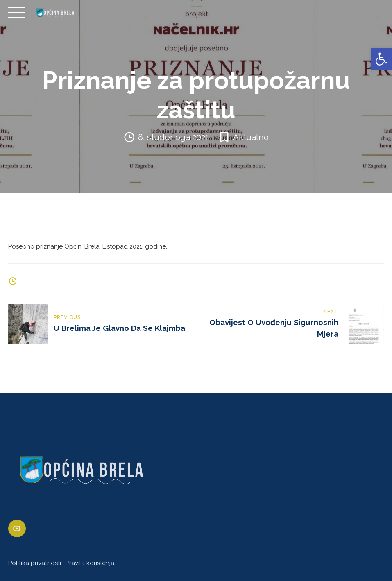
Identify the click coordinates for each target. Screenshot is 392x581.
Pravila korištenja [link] (90, 563)
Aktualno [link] (251, 137)
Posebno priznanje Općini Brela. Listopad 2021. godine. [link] (88, 246)
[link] (381, 59)
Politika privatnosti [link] (35, 563)
